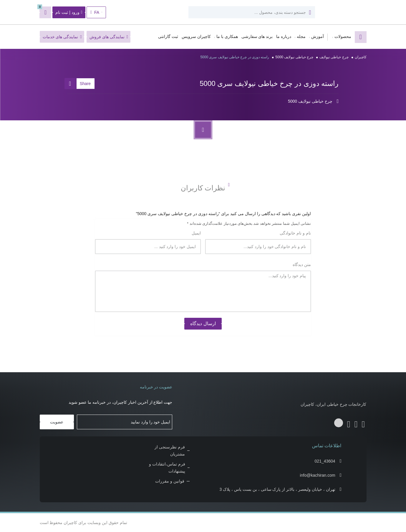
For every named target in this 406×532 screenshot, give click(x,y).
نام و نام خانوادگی (295, 233)
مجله (301, 37)
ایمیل (196, 233)
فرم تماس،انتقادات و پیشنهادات (167, 468)
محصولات (343, 37)
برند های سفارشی (257, 37)
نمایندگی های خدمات (62, 37)
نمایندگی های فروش (109, 37)
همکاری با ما (227, 37)
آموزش (318, 37)
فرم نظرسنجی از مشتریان (170, 450)
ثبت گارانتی (168, 37)
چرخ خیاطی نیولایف (334, 57)
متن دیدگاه (301, 265)
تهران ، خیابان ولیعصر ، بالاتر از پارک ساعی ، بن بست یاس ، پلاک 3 (277, 489)
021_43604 (325, 461)
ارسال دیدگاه (203, 324)
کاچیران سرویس (196, 37)
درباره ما (284, 37)
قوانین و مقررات (170, 481)
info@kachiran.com (318, 475)
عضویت (57, 422)
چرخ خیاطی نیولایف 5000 (294, 57)
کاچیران (361, 57)
